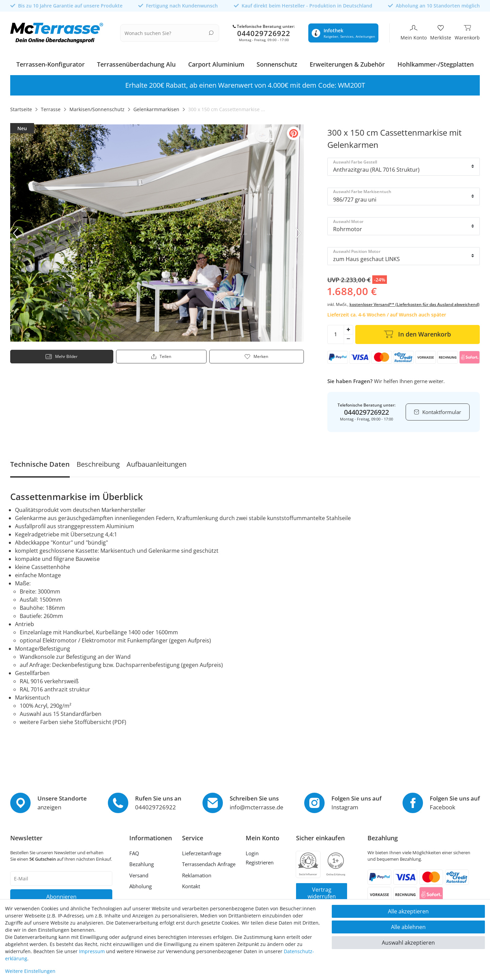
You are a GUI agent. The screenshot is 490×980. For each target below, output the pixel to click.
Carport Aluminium (216, 62)
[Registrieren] (263, 861)
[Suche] (211, 31)
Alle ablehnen (408, 927)
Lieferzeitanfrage (202, 851)
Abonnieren (61, 894)
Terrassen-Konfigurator (51, 62)
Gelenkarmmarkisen (156, 107)
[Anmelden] (263, 852)
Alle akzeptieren (408, 911)
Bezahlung (142, 862)
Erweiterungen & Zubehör (347, 62)
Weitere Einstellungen (30, 971)
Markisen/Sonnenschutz (97, 107)
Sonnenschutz (277, 62)
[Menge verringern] (348, 337)
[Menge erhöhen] (348, 327)
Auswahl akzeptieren (408, 943)
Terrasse (51, 107)
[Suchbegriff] (166, 32)
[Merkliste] (441, 32)
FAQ (134, 851)
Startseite (21, 107)
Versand (139, 873)
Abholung (141, 884)
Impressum (92, 951)
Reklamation (197, 873)
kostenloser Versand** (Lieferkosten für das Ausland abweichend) (414, 302)
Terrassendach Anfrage (209, 862)
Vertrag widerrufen (322, 891)
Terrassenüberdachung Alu (136, 62)
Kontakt (191, 884)
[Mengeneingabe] (336, 332)
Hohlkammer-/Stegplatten (436, 62)
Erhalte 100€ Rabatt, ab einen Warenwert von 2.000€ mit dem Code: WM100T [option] (245, 83)
